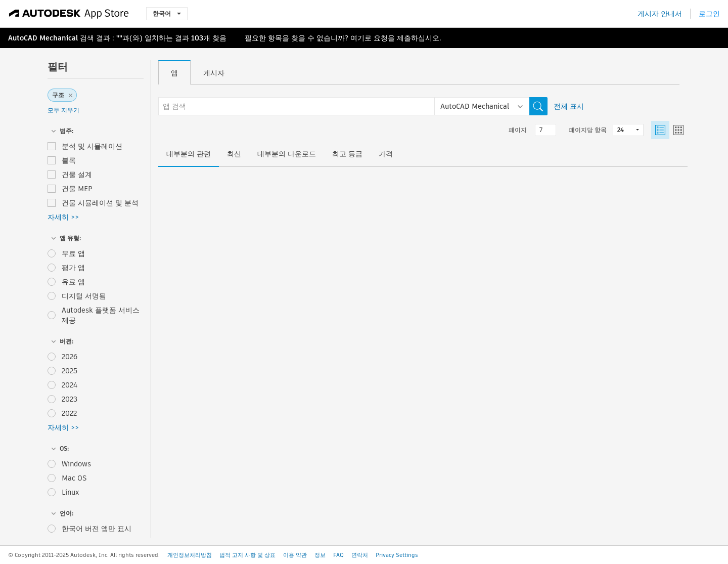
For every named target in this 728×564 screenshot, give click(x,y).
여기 (357, 38)
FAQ (338, 555)
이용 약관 (295, 555)
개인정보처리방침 (190, 555)
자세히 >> (63, 217)
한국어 (167, 13)
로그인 (709, 14)
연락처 (360, 555)
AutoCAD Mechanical (43, 38)
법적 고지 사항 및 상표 (247, 555)
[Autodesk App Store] (69, 14)
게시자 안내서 (660, 14)
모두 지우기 (63, 110)
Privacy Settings (397, 555)
